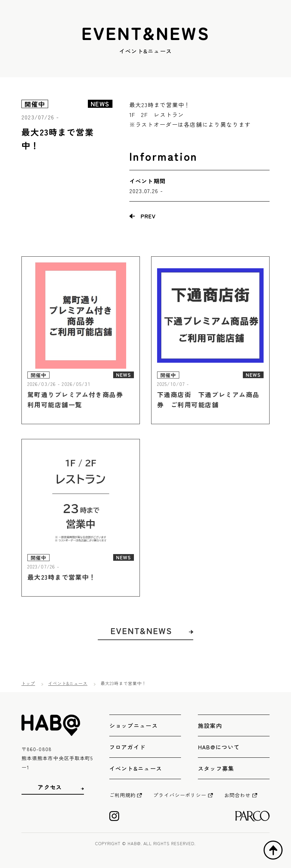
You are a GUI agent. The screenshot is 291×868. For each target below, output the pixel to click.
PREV (148, 216)
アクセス (50, 787)
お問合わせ (238, 795)
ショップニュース (134, 725)
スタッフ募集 (216, 768)
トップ (28, 683)
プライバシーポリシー (180, 795)
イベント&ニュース (68, 683)
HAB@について (219, 747)
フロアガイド (128, 747)
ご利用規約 (123, 795)
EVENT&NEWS (141, 641)
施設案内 (210, 725)
